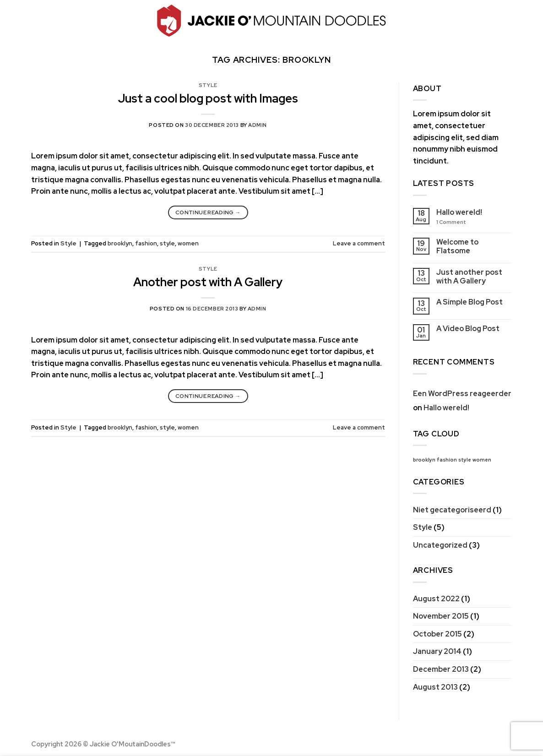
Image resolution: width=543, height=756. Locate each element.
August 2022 (436, 599)
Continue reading (208, 213)
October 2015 (437, 634)
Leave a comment (359, 243)
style (167, 243)
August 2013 (435, 687)
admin (258, 125)
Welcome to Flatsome (457, 246)
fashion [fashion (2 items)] (447, 460)
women (188, 243)
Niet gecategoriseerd (452, 510)
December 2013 (441, 669)
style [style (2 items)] (465, 460)
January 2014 (437, 651)
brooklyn (120, 243)
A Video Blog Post (468, 329)
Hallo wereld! (459, 212)
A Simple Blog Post (470, 302)
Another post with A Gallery (208, 282)
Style (208, 85)
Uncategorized (440, 545)
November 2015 (441, 616)
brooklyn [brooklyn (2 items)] (424, 460)
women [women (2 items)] (482, 460)
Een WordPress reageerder (462, 394)
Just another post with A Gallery (469, 277)
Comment (451, 222)
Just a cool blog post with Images (208, 98)
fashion (146, 243)
